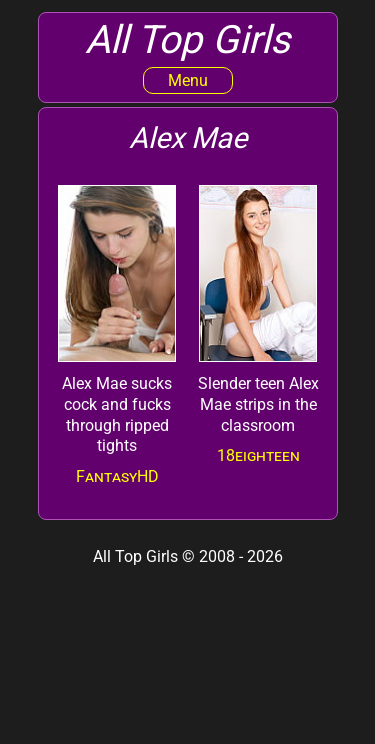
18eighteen (258, 455)
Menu (188, 80)
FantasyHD (117, 476)
